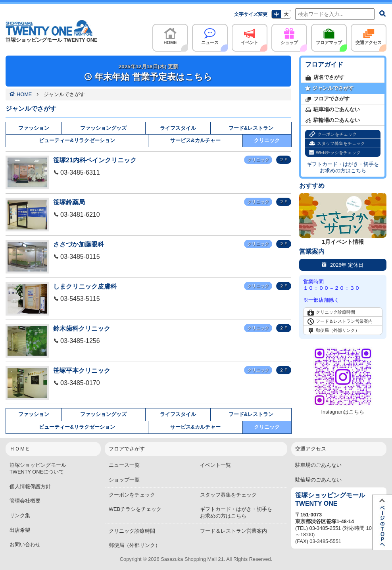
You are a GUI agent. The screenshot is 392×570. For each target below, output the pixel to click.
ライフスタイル (178, 128)
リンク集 (20, 515)
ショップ (289, 34)
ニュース (210, 34)
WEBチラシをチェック (335, 153)
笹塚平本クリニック (82, 371)
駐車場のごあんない (332, 110)
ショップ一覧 (124, 480)
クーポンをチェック (333, 134)
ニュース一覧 (124, 465)
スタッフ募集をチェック (337, 143)
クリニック (267, 140)
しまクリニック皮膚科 (85, 286)
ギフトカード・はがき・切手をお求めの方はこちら (343, 167)
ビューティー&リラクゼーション (77, 140)
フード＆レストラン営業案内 (340, 322)
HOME (170, 34)
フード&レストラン (251, 128)
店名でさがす (325, 78)
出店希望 (20, 530)
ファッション (34, 128)
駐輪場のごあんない (332, 120)
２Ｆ (284, 160)
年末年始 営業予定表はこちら (148, 73)
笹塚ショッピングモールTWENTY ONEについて (38, 468)
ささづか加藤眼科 (79, 244)
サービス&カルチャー (195, 140)
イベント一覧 (215, 465)
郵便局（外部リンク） (333, 331)
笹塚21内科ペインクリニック (95, 160)
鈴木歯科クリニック (82, 328)
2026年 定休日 (343, 265)
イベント (250, 34)
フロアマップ (329, 34)
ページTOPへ (382, 522)
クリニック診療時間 (331, 312)
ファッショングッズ (103, 128)
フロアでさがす (327, 99)
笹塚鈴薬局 (69, 202)
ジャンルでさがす (329, 88)
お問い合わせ (25, 544)
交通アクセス (369, 34)
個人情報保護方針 (30, 486)
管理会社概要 (25, 501)
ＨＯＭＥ (20, 449)
